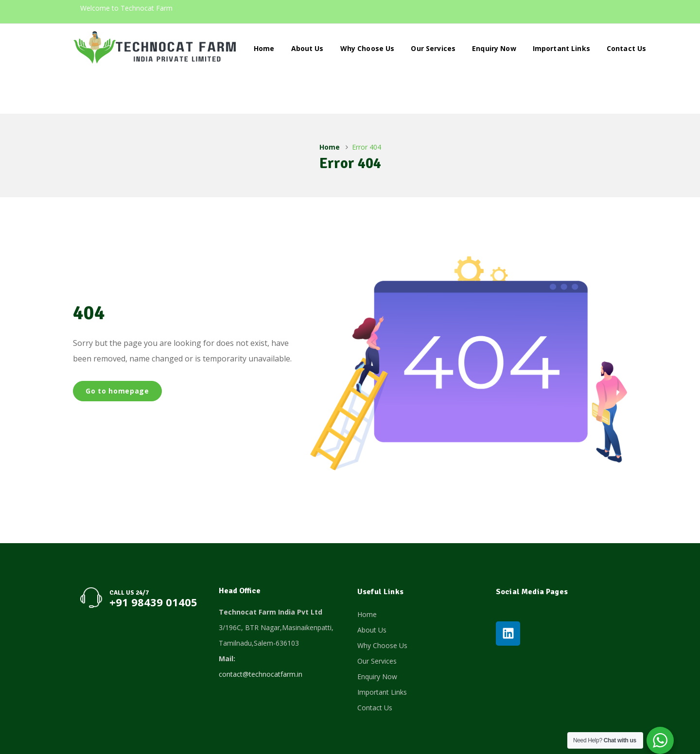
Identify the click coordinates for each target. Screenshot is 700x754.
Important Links (561, 48)
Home (264, 48)
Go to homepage (117, 351)
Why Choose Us (367, 48)
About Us (307, 48)
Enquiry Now (494, 48)
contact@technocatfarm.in (261, 634)
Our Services (433, 48)
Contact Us (626, 48)
